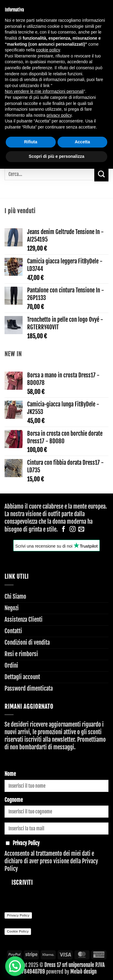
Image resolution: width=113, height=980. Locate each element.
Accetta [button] (82, 142)
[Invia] (101, 174)
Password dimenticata (29, 689)
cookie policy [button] (48, 50)
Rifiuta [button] (31, 142)
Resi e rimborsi (21, 654)
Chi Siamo (15, 597)
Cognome (14, 800)
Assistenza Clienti (24, 620)
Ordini (11, 666)
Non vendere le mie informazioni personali (44, 91)
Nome (10, 774)
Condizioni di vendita (27, 643)
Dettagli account (22, 677)
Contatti (13, 631)
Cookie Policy (18, 931)
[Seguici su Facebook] (64, 529)
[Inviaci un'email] (81, 529)
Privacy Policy (18, 915)
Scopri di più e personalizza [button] (56, 156)
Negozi (12, 608)
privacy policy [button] (59, 115)
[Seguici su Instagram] (73, 529)
